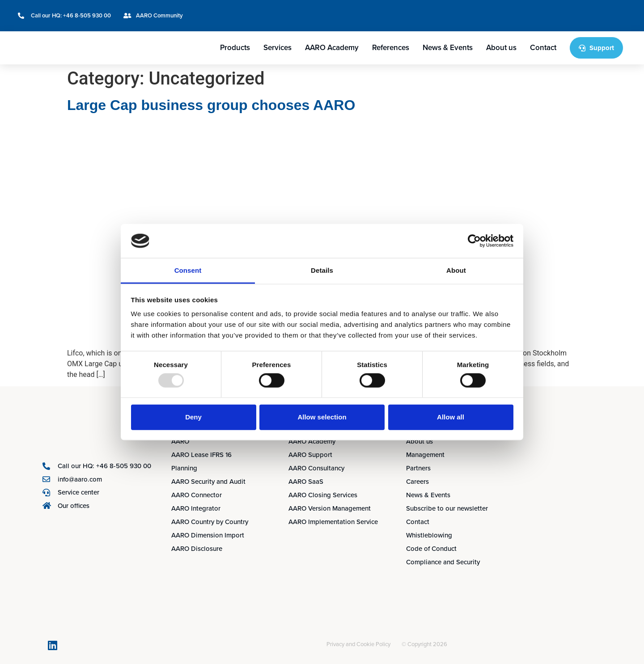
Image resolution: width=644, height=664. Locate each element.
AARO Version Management (330, 508)
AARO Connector (197, 495)
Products (235, 48)
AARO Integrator (196, 508)
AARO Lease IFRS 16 (201, 455)
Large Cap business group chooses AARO (211, 105)
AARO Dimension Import (208, 535)
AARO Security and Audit (208, 482)
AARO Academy (332, 48)
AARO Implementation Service (333, 522)
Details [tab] (322, 270)
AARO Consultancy (316, 468)
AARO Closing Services (323, 495)
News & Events (448, 48)
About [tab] (456, 270)
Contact (543, 48)
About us (501, 48)
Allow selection (322, 417)
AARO (180, 441)
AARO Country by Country (210, 522)
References (391, 48)
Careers (417, 482)
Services (278, 48)
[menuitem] (583, 10)
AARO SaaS (306, 482)
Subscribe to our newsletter (447, 508)
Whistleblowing (429, 535)
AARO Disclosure (197, 549)
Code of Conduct (431, 549)
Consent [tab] (188, 270)
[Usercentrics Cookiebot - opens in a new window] (474, 241)
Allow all (451, 417)
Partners (418, 468)
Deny (193, 417)
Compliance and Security (443, 562)
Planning (184, 468)
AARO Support (310, 455)
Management (425, 455)
